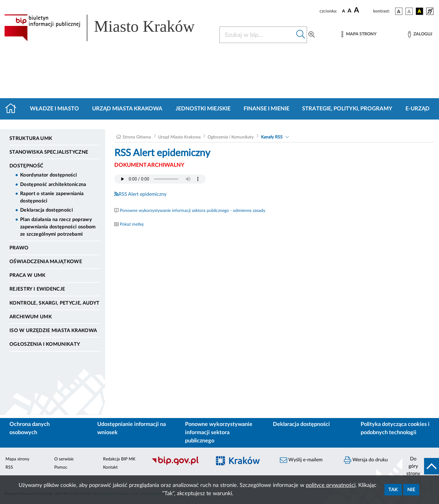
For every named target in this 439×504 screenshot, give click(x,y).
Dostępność (26, 166)
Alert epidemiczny (147, 194)
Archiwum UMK (31, 317)
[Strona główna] (13, 109)
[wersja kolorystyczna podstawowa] (399, 11)
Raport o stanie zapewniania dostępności (52, 197)
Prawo (19, 248)
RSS (121, 194)
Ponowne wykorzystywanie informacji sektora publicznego (219, 433)
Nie (411, 490)
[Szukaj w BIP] (257, 35)
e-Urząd (418, 109)
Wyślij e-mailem (301, 460)
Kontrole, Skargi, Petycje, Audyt (54, 303)
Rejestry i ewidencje (37, 289)
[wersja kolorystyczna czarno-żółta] (419, 11)
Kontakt (110, 467)
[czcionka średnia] (350, 11)
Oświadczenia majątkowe (46, 262)
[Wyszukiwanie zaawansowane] (312, 35)
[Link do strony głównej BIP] (108, 28)
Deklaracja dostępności (46, 210)
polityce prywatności (331, 485)
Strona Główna (137, 137)
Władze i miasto (54, 109)
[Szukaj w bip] (301, 35)
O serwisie (64, 459)
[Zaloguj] (420, 34)
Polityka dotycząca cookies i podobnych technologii (395, 429)
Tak (393, 490)
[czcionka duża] (363, 10)
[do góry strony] (421, 466)
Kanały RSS (272, 137)
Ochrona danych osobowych (30, 429)
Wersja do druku (366, 460)
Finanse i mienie (266, 109)
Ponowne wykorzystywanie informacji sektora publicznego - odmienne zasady (193, 211)
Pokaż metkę (132, 224)
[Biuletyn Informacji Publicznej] (178, 464)
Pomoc (61, 467)
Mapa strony (17, 459)
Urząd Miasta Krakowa (127, 109)
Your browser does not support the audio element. (160, 179)
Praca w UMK (28, 275)
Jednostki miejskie (203, 109)
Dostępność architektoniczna (53, 184)
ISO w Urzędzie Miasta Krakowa (53, 331)
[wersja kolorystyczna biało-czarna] (409, 11)
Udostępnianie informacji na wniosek (132, 429)
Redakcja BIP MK (119, 459)
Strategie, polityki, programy (347, 109)
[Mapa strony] (359, 34)
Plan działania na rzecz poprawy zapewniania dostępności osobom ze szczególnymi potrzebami (58, 227)
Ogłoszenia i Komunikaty (45, 344)
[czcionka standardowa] (344, 11)
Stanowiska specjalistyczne (49, 152)
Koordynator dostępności (48, 175)
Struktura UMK (31, 138)
